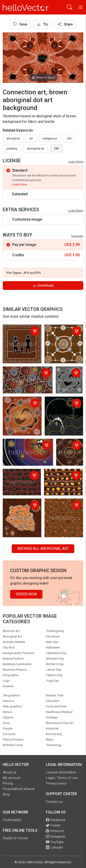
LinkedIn (54, 848)
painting (12, 149)
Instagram (56, 836)
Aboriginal (13, 138)
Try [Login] (42, 24)
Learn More (76, 162)
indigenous (50, 138)
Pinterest (55, 831)
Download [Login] (43, 285)
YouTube (55, 842)
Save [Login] (20, 24)
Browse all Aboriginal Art (43, 549)
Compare (77, 236)
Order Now (26, 594)
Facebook (56, 820)
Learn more (20, 184)
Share (65, 24)
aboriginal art (36, 149)
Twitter (53, 825)
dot (69, 138)
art (31, 138)
